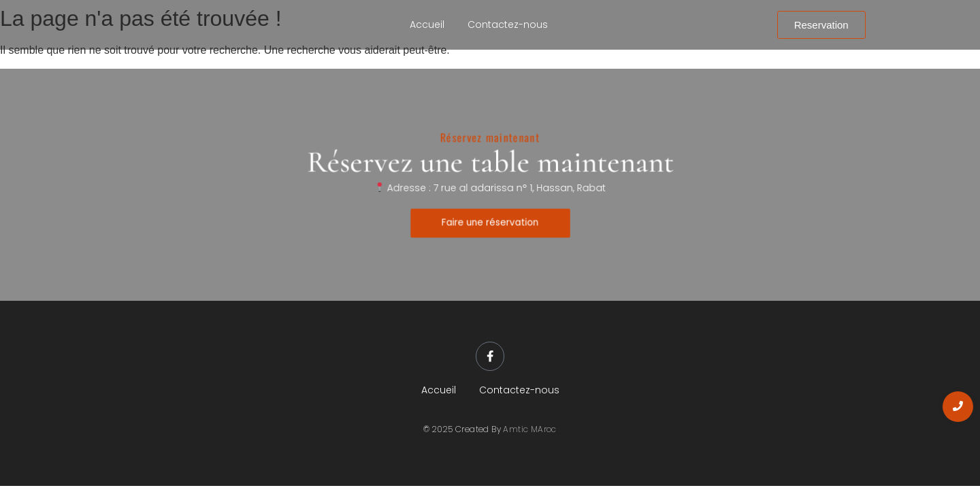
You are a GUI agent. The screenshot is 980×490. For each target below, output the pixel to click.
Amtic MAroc (529, 430)
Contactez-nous (508, 24)
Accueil (427, 24)
